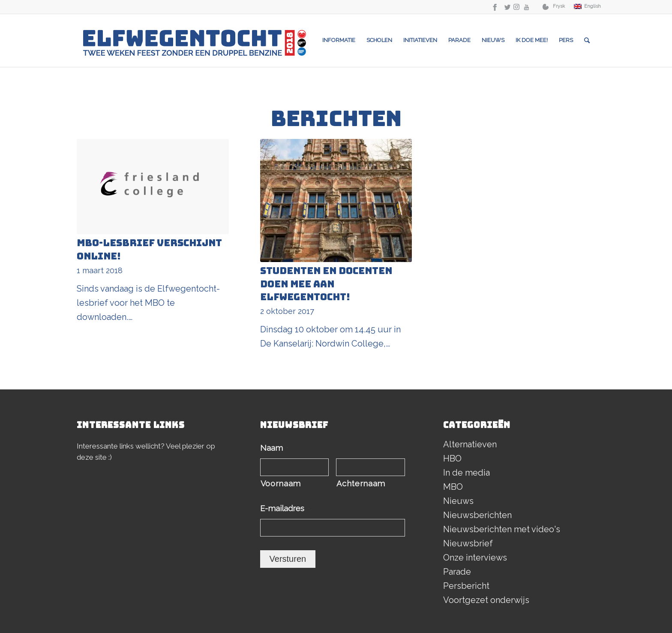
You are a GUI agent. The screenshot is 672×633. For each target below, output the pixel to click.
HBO (452, 458)
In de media (466, 473)
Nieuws (458, 501)
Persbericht (466, 586)
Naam (274, 448)
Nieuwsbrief (468, 543)
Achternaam (361, 484)
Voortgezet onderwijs (486, 600)
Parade (457, 572)
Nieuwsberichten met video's (502, 529)
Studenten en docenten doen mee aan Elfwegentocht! (326, 284)
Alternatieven (470, 444)
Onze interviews (475, 558)
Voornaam (281, 484)
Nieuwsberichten (477, 515)
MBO (453, 487)
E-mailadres (285, 508)
